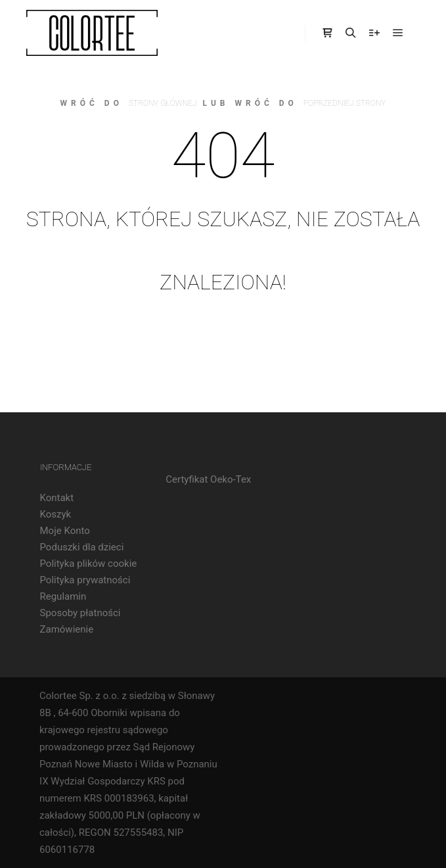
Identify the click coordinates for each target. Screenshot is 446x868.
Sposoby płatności (80, 613)
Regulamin (63, 596)
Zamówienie (67, 629)
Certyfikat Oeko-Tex (208, 479)
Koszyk (56, 514)
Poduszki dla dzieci (82, 547)
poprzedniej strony (345, 103)
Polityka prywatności (85, 580)
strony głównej (163, 103)
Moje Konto (65, 531)
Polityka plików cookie (89, 564)
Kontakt (57, 498)
